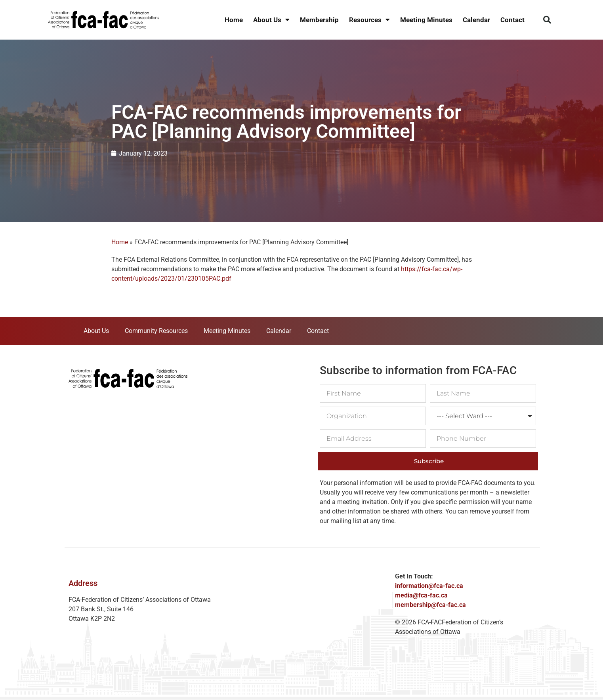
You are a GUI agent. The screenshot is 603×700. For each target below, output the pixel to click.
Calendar (476, 20)
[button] (547, 20)
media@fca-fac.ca (421, 595)
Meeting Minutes (426, 20)
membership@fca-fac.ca (430, 605)
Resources (369, 20)
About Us (271, 20)
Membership (319, 20)
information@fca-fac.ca (429, 586)
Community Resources (156, 331)
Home (234, 20)
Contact (512, 20)
